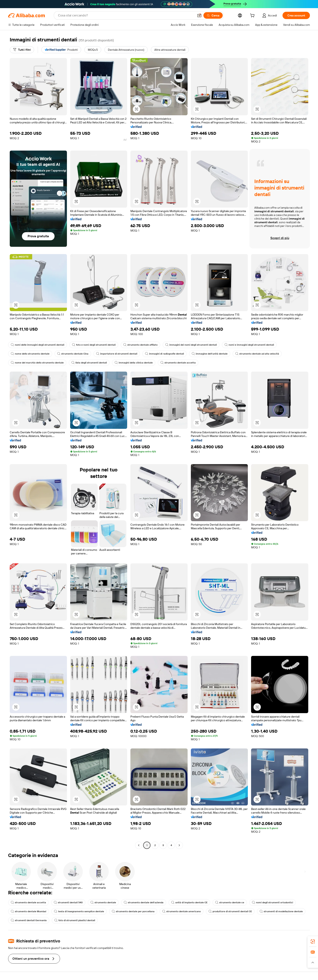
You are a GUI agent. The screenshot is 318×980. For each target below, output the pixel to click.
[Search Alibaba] (126, 15)
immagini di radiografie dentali (164, 354)
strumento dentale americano (182, 911)
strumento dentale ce (230, 902)
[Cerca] (213, 15)
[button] (199, 15)
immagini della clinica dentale (134, 363)
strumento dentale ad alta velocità (257, 354)
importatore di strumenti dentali (117, 354)
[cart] (253, 16)
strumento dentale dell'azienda (144, 902)
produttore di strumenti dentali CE (230, 911)
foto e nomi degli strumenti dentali (94, 345)
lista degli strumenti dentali (89, 363)
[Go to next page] (179, 845)
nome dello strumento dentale (30, 354)
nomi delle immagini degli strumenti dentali (38, 345)
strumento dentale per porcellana (133, 911)
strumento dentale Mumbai (28, 911)
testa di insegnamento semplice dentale (79, 911)
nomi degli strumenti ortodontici (272, 902)
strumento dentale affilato (140, 345)
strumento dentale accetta (178, 363)
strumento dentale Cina (73, 354)
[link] (313, 941)
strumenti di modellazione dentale (281, 911)
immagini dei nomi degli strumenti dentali (191, 345)
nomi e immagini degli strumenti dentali (249, 345)
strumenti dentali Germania (29, 920)
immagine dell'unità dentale (210, 354)
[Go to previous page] (139, 845)
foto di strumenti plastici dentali (75, 920)
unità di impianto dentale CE (189, 902)
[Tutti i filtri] (22, 50)
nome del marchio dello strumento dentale (37, 363)
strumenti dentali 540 (68, 902)
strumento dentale (103, 902)
